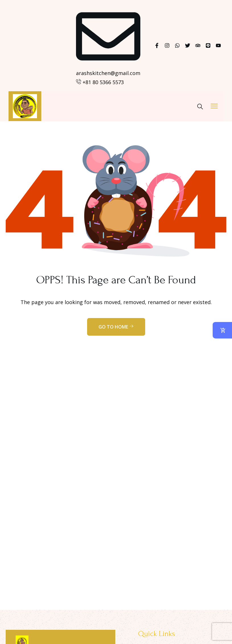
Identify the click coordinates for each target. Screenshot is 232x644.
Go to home (116, 327)
